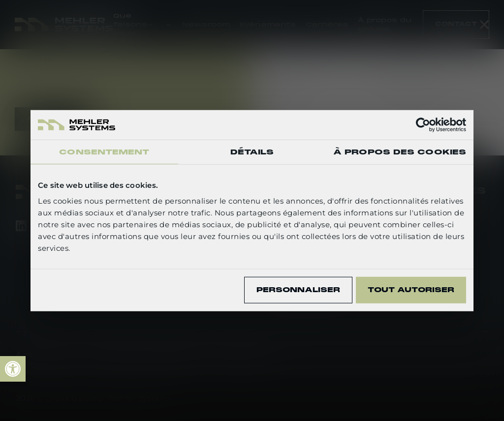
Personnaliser (298, 290)
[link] (13, 369)
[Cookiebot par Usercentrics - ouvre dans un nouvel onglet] (423, 125)
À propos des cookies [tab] (400, 152)
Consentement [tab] (104, 152)
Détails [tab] (252, 152)
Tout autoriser (411, 290)
